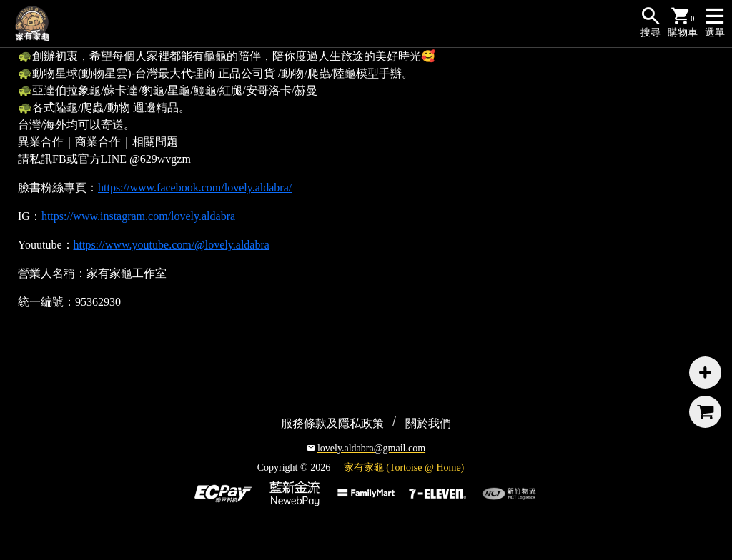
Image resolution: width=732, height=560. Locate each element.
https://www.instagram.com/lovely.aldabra (138, 216)
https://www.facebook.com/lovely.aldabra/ (195, 187)
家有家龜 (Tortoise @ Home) (404, 467)
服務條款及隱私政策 (332, 423)
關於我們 (428, 423)
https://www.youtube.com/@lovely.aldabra (172, 245)
